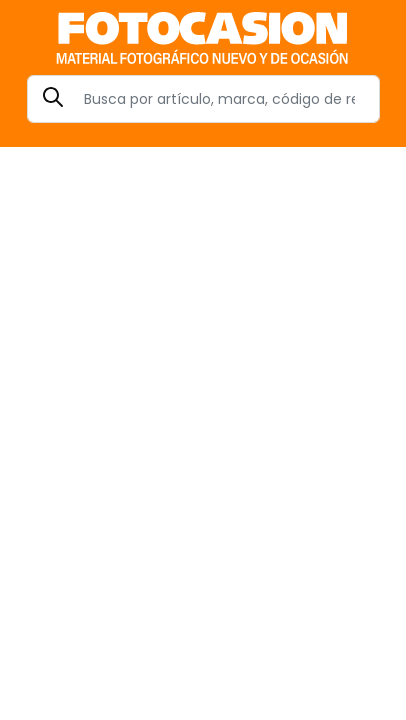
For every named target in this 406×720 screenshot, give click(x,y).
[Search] (203, 99)
